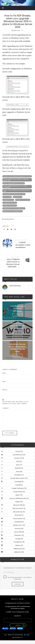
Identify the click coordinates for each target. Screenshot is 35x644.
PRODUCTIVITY (18, 525)
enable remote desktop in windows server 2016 (17, 176)
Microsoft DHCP (18, 508)
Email (4, 381)
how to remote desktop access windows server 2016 (17, 191)
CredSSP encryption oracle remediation (17, 244)
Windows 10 (18, 197)
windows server (9, 200)
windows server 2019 (10, 206)
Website (5, 390)
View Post (18, 315)
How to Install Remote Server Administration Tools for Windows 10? (18, 328)
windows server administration (13, 211)
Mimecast (18, 515)
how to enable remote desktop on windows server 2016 (16, 180)
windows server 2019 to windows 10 (14, 208)
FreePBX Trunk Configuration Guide (18, 612)
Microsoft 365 (18, 505)
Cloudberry (18, 475)
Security (17, 529)
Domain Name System (18, 478)
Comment (6, 408)
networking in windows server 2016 (14, 194)
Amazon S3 (18, 458)
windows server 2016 (10, 203)
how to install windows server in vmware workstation (15, 187)
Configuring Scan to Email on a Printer (17, 603)
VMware (18, 545)
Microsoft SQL (18, 512)
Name (4, 373)
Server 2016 (7, 197)
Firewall (18, 485)
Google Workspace (18, 488)
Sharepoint (18, 535)
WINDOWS (17, 552)
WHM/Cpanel (18, 549)
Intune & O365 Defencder (18, 498)
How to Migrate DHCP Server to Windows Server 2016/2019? (17, 262)
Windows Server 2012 (23, 200)
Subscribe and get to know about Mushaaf (18, 568)
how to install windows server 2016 (14, 183)
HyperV (18, 495)
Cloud (18, 472)
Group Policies (18, 492)
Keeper (18, 502)
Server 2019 (18, 532)
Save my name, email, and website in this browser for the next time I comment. (15, 403)
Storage (18, 539)
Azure (18, 465)
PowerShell (18, 522)
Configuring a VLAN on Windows (18, 308)
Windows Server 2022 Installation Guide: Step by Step (17, 348)
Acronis (18, 451)
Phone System (18, 518)
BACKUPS (18, 468)
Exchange (18, 482)
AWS (18, 461)
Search (17, 616)
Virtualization (18, 542)
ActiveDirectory (18, 455)
